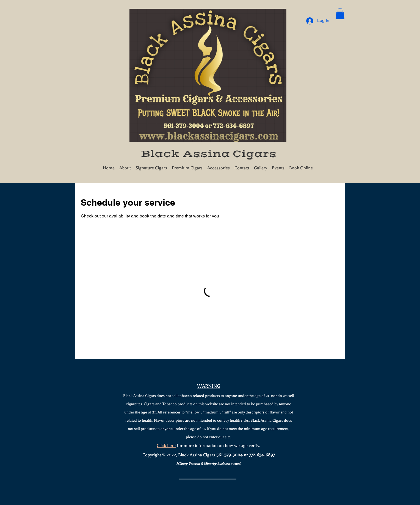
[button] (340, 14)
